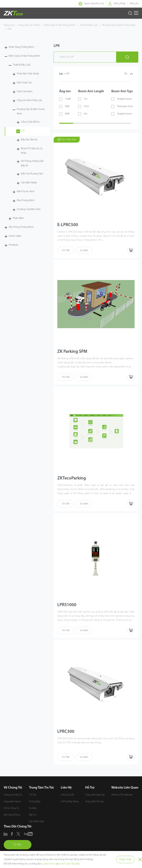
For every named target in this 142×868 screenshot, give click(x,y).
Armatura (13, 245)
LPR (9, 29)
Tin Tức (33, 795)
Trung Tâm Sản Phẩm (29, 25)
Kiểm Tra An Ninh (26, 192)
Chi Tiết (66, 250)
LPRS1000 (67, 605)
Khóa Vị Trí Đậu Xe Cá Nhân (32, 151)
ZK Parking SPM (72, 352)
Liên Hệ (66, 788)
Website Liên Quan (125, 788)
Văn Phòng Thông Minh (21, 227)
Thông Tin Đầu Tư (13, 795)
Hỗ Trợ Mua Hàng (70, 802)
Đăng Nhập (120, 4)
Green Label (15, 236)
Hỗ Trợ (90, 788)
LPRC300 (66, 732)
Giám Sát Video (25, 92)
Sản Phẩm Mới (36, 822)
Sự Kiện (33, 808)
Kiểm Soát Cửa (24, 83)
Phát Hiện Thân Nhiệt (28, 74)
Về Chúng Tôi (13, 788)
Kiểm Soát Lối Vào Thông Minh (60, 25)
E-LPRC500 (68, 225)
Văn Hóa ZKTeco (12, 815)
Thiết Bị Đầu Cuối (89, 25)
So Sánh (84, 250)
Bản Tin (33, 815)
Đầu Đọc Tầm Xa (29, 140)
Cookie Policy (49, 864)
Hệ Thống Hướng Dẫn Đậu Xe (32, 163)
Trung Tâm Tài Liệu (95, 802)
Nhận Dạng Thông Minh (21, 47)
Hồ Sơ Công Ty (11, 808)
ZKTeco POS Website (122, 795)
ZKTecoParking (72, 478)
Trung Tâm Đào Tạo (95, 795)
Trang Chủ (9, 25)
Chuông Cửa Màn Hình (29, 209)
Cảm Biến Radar (29, 183)
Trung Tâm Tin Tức (42, 788)
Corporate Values (12, 802)
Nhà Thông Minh (26, 200)
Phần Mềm (18, 218)
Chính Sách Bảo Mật (69, 864)
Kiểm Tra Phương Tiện (32, 174)
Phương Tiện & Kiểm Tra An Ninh (118, 25)
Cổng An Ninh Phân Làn (29, 100)
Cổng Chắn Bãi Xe (30, 122)
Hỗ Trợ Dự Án (68, 795)
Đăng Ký (134, 4)
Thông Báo (35, 802)
